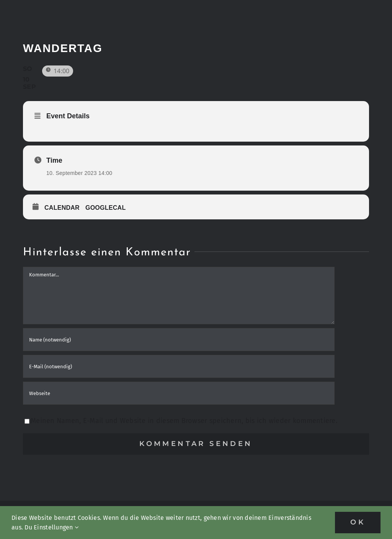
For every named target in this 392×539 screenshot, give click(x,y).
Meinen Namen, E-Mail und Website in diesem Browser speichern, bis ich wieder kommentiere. (184, 421)
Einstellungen (56, 527)
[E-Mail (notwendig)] (179, 366)
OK (358, 522)
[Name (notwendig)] (179, 340)
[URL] (179, 393)
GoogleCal (106, 208)
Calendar (62, 208)
